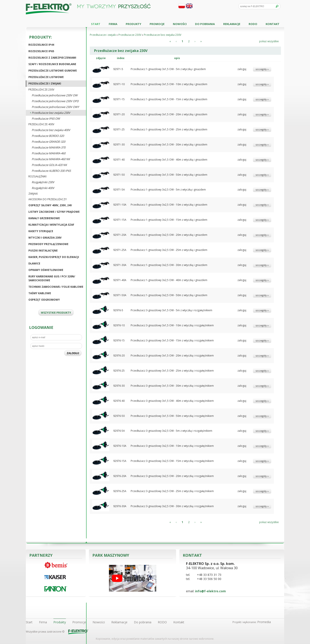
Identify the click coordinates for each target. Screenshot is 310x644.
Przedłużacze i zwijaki (45, 84)
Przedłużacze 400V (41, 124)
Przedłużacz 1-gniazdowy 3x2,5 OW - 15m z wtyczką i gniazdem (169, 220)
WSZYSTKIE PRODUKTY (56, 313)
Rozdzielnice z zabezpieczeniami (52, 58)
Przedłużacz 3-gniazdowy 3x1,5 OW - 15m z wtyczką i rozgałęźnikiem (172, 340)
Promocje (157, 24)
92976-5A (119, 431)
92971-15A (120, 220)
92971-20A (120, 235)
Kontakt (273, 24)
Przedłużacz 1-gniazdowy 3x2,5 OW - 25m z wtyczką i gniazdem (169, 250)
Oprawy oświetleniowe (46, 270)
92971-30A (120, 265)
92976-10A (120, 446)
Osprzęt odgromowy (44, 300)
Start (96, 24)
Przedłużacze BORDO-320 (48, 136)
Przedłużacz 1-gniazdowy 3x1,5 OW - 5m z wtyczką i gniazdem (168, 69)
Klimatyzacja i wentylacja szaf (51, 225)
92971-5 (118, 69)
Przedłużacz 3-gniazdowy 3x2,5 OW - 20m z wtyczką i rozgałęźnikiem (172, 476)
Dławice (34, 263)
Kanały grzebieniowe (44, 218)
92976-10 (119, 325)
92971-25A (120, 250)
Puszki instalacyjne (43, 251)
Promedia (264, 622)
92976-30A (120, 506)
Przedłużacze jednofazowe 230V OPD (55, 101)
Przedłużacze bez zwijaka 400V (51, 130)
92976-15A (120, 461)
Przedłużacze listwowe (46, 77)
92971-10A (120, 205)
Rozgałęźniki (37, 176)
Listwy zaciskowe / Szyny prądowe (54, 212)
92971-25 (119, 129)
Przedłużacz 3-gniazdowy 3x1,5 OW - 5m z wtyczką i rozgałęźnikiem (171, 310)
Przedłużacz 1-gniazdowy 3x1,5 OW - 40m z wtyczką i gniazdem (169, 160)
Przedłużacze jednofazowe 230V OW (55, 95)
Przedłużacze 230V (41, 90)
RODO (253, 24)
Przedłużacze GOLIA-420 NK (49, 165)
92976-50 (119, 416)
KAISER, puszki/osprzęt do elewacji (54, 257)
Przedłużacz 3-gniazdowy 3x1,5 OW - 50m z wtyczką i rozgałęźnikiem (172, 416)
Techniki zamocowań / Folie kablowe (56, 287)
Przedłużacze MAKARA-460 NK (51, 159)
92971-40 (119, 160)
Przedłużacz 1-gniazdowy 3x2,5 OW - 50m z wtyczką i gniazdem (169, 295)
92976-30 (119, 386)
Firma (113, 24)
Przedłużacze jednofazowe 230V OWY (55, 107)
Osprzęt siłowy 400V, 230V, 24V (50, 205)
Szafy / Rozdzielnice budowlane (52, 64)
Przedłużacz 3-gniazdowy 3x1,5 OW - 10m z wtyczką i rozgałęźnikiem (172, 325)
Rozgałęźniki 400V (43, 188)
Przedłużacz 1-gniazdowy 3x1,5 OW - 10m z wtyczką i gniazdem (169, 84)
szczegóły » (262, 69)
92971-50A (120, 295)
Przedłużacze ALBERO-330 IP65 (51, 171)
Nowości (180, 24)
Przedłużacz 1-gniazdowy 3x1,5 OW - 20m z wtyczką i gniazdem (169, 114)
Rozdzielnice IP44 (41, 45)
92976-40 (119, 401)
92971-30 (119, 145)
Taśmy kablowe (40, 293)
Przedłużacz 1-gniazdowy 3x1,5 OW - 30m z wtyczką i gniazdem (169, 145)
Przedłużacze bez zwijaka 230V (51, 113)
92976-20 (119, 356)
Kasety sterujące (41, 231)
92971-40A (120, 280)
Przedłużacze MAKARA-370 (49, 147)
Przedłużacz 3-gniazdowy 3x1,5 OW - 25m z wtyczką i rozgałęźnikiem (172, 371)
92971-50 (119, 175)
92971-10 (119, 84)
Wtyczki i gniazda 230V (45, 238)
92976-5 (118, 310)
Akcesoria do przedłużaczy (48, 199)
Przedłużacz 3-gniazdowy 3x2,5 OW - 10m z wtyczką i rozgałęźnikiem (172, 446)
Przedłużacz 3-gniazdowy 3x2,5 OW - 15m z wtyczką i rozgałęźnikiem (172, 461)
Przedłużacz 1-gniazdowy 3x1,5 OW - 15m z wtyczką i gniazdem (169, 99)
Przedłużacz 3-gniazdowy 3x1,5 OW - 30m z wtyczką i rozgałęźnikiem (172, 386)
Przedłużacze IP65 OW (46, 119)
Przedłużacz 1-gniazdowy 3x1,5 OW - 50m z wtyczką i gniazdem (169, 175)
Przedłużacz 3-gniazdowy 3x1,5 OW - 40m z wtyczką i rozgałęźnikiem (172, 401)
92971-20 (119, 114)
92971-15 (119, 99)
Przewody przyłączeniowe (48, 244)
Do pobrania (205, 24)
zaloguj (242, 69)
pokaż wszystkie (269, 41)
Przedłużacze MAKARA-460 (49, 153)
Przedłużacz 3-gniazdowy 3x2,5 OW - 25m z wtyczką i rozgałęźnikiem (172, 491)
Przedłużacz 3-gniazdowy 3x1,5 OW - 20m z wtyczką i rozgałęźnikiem (172, 356)
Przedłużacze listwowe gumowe (53, 71)
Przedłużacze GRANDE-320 (48, 142)
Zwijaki (33, 194)
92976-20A (120, 476)
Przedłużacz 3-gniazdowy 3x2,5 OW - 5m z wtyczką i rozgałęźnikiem (171, 431)
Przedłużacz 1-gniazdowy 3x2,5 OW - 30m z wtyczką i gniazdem (169, 265)
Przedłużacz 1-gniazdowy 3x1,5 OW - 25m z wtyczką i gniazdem (169, 129)
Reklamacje (232, 24)
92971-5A (119, 190)
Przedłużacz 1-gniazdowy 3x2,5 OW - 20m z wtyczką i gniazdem (169, 235)
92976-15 (119, 340)
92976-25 (119, 371)
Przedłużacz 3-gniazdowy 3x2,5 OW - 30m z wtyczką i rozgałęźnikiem (172, 506)
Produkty (133, 24)
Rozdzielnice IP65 (41, 51)
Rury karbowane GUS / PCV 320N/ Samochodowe (52, 278)
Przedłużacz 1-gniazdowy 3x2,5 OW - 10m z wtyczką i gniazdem (169, 205)
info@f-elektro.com (210, 591)
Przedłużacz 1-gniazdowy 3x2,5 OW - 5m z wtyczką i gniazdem (168, 190)
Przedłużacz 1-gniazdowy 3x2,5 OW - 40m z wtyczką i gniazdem (169, 280)
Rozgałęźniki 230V (43, 182)
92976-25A (120, 491)
